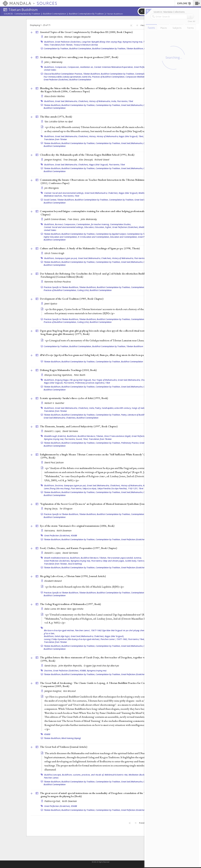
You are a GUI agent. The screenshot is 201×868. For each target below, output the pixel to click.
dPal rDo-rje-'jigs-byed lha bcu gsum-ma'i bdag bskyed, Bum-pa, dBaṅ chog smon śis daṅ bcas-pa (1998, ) (99, 355)
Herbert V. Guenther (54, 403)
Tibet (131, 101)
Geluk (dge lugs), (62, 636)
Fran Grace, (74, 219)
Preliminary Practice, (130, 443)
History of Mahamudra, (100, 101)
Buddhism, (49, 42)
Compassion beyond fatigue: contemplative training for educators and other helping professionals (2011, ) (99, 213)
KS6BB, (83, 671)
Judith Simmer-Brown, (56, 219)
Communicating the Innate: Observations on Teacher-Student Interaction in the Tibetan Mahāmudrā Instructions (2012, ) (101, 181)
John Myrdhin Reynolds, (71, 666)
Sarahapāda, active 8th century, (117, 408)
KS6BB (74, 535)
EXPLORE (184, 4)
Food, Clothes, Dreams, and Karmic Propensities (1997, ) (78, 548)
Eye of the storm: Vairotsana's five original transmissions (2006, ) (77, 526)
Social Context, (50, 200)
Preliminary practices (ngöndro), (90, 383)
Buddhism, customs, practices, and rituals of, (83, 775)
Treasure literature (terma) (86, 45)
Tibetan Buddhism (115, 14)
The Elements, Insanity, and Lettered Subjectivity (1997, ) (79, 426)
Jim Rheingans (52, 188)
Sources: (9, 14)
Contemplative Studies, (121, 224)
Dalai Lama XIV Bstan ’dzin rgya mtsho (64, 609)
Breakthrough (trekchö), (55, 436)
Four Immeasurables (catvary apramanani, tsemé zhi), (68, 77)
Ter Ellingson (66, 509)
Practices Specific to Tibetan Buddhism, (61, 287)
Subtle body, (131, 561)
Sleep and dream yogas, (114, 561)
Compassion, (61, 67)
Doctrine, (59, 485)
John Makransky (89, 219)
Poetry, (98, 408)
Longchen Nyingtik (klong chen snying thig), (102, 42)
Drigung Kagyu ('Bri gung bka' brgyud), (73, 380)
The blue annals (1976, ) (56, 117)
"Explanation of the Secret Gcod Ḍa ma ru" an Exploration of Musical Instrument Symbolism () (98, 504)
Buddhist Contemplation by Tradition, (109, 48)
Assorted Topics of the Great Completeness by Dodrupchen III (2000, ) (86, 32)
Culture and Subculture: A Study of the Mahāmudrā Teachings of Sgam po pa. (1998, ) (90, 248)
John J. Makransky (53, 62)
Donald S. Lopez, (53, 431)
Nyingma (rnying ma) (97, 671)
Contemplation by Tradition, (56, 48)
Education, (89, 227)
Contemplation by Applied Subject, (111, 234)
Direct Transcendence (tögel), (118, 436)
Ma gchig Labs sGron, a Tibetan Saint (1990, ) (73, 576)
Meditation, (144, 227)
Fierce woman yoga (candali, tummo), (125, 558)
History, (93, 136)
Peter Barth (80, 375)
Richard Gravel (102, 160)
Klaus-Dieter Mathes (55, 96)
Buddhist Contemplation (55, 14)
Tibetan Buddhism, (135, 48)
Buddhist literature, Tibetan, (91, 436)
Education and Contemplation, (124, 237)
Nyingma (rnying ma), (133, 42)
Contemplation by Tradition (27, 14)
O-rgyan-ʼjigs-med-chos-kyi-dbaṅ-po (101, 666)
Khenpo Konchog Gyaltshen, (59, 375)
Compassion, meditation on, (81, 67)
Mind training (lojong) (71, 738)
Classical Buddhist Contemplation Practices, (63, 74)
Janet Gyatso (51, 304)
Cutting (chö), (83, 290)
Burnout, (59, 224)
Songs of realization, (141, 408)
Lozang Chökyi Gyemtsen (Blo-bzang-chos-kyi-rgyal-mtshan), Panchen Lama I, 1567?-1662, (86, 639)
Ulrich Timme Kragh (54, 253)
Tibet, (47, 45)
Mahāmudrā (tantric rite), (116, 775)
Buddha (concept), (53, 775)
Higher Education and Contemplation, (61, 237)
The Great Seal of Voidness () (64, 747)
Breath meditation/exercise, (57, 558)
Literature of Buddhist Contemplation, (144, 415)
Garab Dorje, (51, 666)
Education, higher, (103, 227)
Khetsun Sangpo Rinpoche (77, 37)
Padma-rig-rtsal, (53, 801)
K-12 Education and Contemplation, (94, 237)
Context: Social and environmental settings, (64, 193)
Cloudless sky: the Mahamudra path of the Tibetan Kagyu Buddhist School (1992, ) (87, 155)
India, (114, 101)
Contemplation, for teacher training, (93, 224)
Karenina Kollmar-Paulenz (58, 282)
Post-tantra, (123, 101)
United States (50, 70)
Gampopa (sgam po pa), (66, 258)
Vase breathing (75, 564)
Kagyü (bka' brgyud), (128, 136)
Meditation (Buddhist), (139, 775)
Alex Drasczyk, (86, 160)
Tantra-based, (144, 561)
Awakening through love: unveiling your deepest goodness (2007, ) (79, 57)
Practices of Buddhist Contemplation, (109, 77)
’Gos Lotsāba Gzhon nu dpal (59, 121)
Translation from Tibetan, (61, 45)
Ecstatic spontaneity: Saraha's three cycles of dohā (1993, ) (74, 398)
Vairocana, (50, 531)
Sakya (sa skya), (90, 488)
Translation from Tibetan (56, 139)
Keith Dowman (64, 531)
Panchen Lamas (51, 778)
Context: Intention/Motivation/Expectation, (114, 67)
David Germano (70, 431)
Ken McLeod (69, 691)
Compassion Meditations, (137, 77)
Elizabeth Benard (53, 581)
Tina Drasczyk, (71, 160)
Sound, (79, 439)
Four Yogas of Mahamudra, (105, 380)
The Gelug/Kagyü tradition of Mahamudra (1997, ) (70, 604)
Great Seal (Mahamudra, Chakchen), (72, 101)
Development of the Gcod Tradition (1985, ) (72, 299)
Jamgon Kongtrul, (54, 160)
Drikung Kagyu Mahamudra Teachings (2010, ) (68, 370)
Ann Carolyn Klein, (54, 37)
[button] (197, 3)
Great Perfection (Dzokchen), (68, 42)
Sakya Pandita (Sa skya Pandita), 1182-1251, (118, 488)
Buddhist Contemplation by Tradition (86, 14)
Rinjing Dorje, (52, 509)
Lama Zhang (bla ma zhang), (57, 488)
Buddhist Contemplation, (80, 48)
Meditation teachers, (53, 196)
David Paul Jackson (54, 462)
